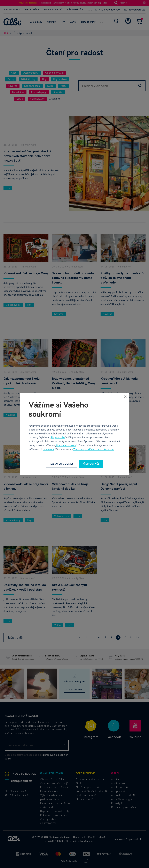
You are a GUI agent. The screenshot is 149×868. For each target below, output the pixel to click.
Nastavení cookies (66, 445)
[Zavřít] (125, 397)
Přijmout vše (58, 437)
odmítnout (48, 449)
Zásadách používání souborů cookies (94, 449)
